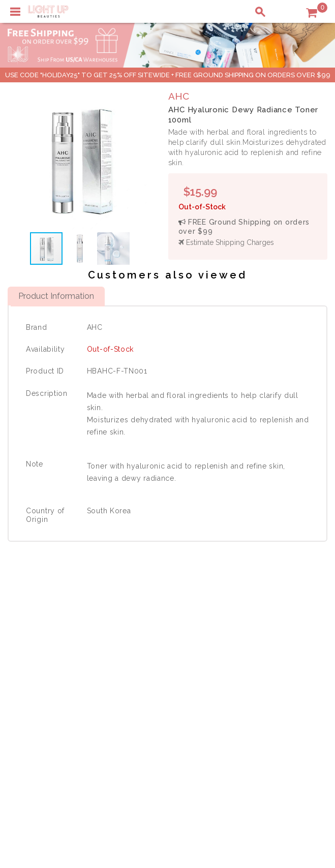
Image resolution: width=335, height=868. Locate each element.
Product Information (56, 296)
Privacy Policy (155, 651)
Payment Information (50, 651)
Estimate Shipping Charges (226, 242)
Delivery (28, 640)
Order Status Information (278, 672)
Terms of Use (153, 662)
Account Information (270, 683)
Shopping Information (273, 640)
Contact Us (33, 662)
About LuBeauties (161, 640)
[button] (142, 160)
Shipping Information (271, 662)
